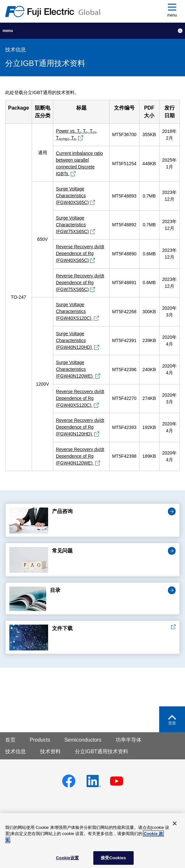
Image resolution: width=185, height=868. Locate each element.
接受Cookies (113, 858)
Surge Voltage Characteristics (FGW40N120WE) (75, 369)
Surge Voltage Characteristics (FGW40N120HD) (74, 340)
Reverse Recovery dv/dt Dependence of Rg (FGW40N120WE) (80, 456)
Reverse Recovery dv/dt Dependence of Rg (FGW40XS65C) (80, 253)
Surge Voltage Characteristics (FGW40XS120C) (74, 311)
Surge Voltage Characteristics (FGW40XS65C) (72, 196)
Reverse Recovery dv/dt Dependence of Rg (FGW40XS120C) (80, 398)
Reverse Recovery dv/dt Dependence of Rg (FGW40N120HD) (80, 427)
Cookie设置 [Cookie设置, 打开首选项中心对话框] (67, 858)
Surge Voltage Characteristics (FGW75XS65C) (72, 225)
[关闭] (175, 823)
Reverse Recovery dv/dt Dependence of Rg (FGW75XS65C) (80, 283)
